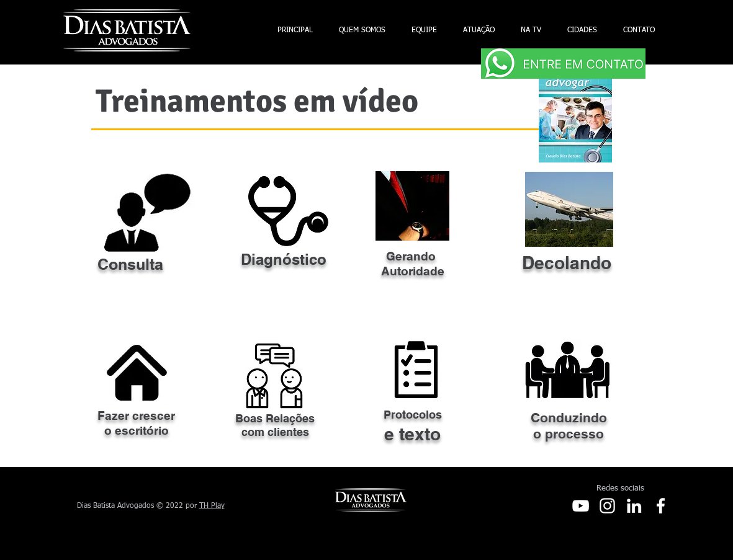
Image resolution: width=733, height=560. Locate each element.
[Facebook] (661, 506)
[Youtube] (581, 506)
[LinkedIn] (634, 506)
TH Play (212, 506)
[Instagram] (607, 506)
